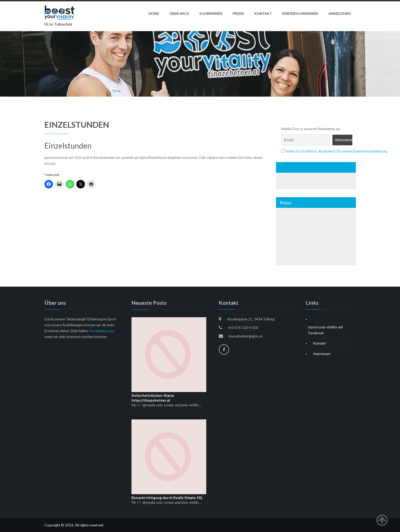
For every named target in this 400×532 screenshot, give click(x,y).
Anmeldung (340, 14)
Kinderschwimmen (300, 14)
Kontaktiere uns (102, 331)
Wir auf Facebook (298, 168)
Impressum (322, 354)
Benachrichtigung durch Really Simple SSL (167, 498)
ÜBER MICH (179, 14)
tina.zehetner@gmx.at (245, 336)
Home (154, 14)
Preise (238, 14)
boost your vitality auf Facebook (326, 330)
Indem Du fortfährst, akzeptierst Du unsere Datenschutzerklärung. (337, 151)
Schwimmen (211, 14)
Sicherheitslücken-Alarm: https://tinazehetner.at (153, 398)
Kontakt (263, 14)
